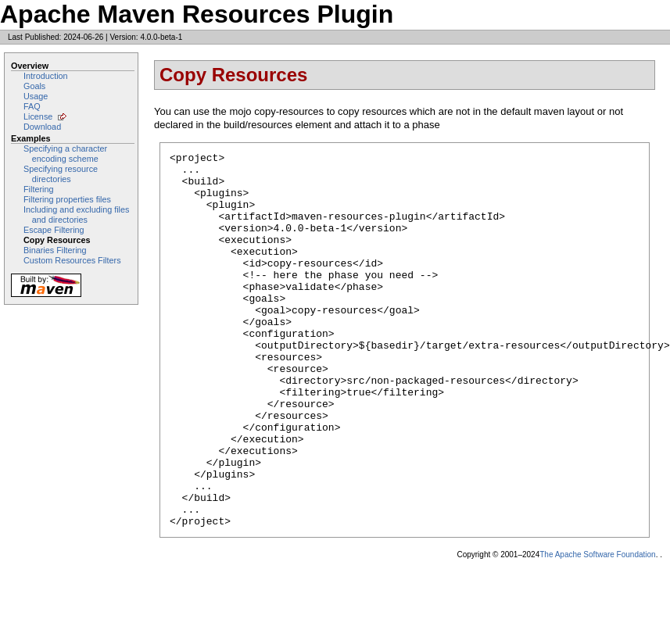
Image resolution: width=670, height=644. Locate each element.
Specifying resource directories (61, 174)
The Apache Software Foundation (597, 630)
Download (42, 127)
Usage (36, 96)
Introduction (46, 76)
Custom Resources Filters (72, 260)
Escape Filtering (54, 230)
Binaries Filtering (55, 250)
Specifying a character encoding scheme (65, 154)
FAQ (32, 106)
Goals (34, 86)
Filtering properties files (67, 199)
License (38, 116)
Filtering (39, 189)
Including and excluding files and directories (76, 215)
